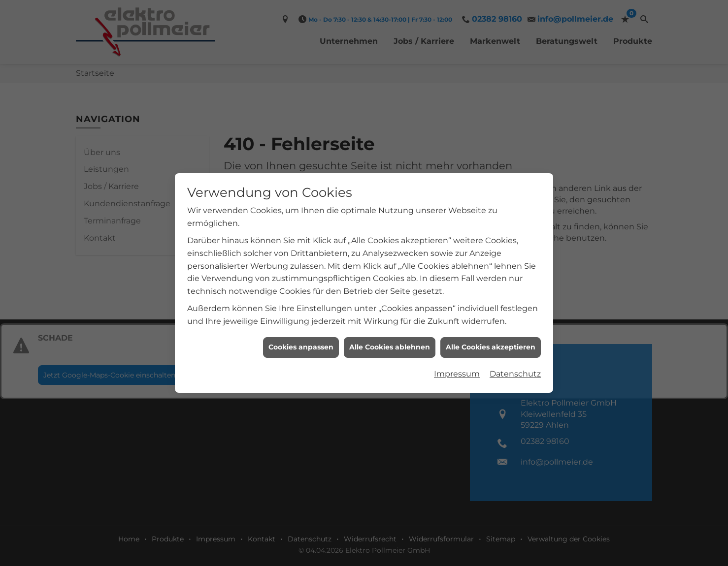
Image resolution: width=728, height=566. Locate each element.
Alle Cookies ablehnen (390, 345)
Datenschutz (515, 371)
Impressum (457, 371)
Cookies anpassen (301, 345)
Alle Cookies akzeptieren (491, 345)
